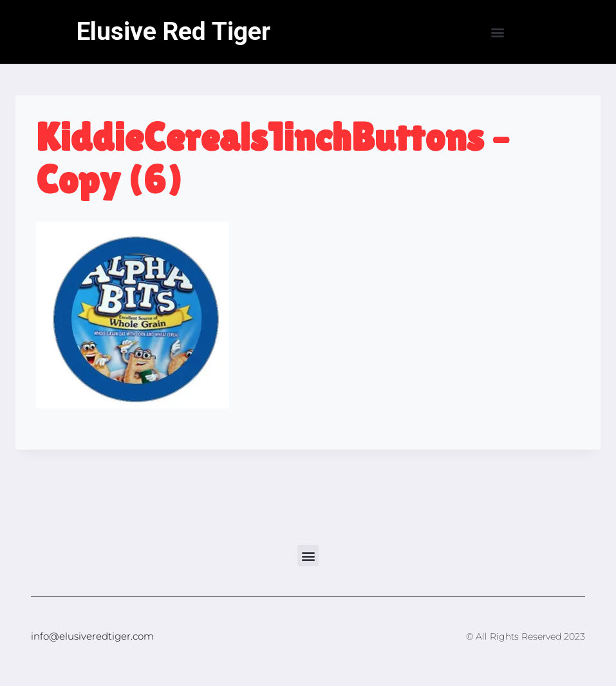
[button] (497, 32)
